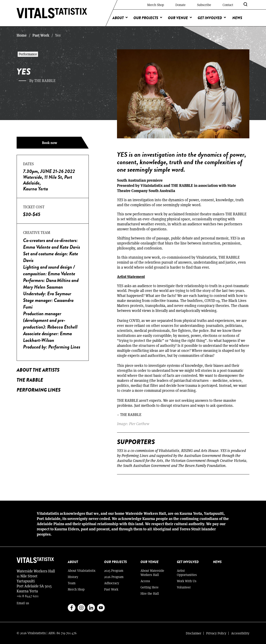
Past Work (41, 35)
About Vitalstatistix (82, 570)
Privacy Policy (216, 633)
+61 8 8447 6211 (28, 596)
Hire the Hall (150, 593)
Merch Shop (156, 5)
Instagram (81, 608)
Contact (228, 5)
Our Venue (178, 18)
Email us (23, 603)
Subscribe (204, 5)
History (73, 577)
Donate (180, 5)
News (237, 18)
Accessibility (240, 633)
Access (145, 581)
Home (22, 35)
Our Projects (146, 18)
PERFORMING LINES (39, 390)
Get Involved (210, 18)
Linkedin (91, 608)
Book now (50, 143)
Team (72, 583)
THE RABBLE (30, 380)
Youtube (101, 608)
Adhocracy (112, 583)
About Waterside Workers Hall (152, 573)
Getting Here (150, 587)
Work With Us (187, 581)
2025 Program (114, 570)
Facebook (72, 608)
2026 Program (114, 577)
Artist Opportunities (187, 573)
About (118, 18)
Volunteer (184, 587)
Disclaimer (194, 633)
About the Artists (38, 370)
